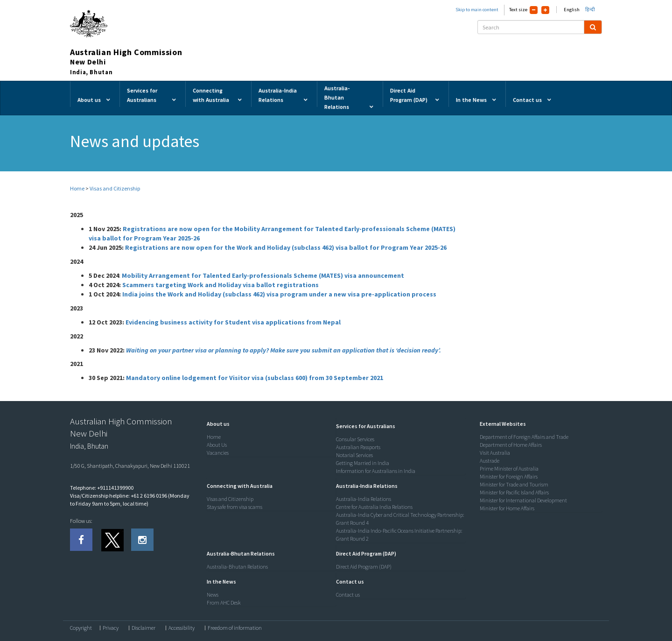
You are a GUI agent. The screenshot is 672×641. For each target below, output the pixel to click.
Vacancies (218, 453)
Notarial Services (354, 455)
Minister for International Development (523, 500)
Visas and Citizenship (115, 188)
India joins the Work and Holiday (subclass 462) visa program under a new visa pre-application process (279, 294)
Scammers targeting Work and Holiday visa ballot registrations (220, 285)
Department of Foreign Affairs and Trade (524, 437)
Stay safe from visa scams (234, 507)
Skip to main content (477, 10)
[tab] (269, 424)
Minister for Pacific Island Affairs (514, 492)
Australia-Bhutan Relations (237, 567)
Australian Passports (358, 447)
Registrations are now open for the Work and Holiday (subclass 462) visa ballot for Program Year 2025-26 (286, 247)
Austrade (490, 461)
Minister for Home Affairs (507, 508)
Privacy (111, 628)
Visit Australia (495, 453)
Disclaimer (143, 628)
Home (77, 188)
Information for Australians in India (376, 471)
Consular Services (355, 439)
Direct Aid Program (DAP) (364, 567)
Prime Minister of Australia (509, 468)
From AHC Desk (224, 602)
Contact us (348, 595)
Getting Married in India (363, 463)
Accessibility (182, 628)
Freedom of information (235, 628)
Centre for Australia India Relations (374, 507)
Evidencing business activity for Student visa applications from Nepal (233, 322)
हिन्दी (590, 10)
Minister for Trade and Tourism (514, 484)
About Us (217, 445)
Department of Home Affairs (511, 445)
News (213, 595)
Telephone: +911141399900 (102, 488)
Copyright (81, 628)
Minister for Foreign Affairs (509, 476)
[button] (216, 424)
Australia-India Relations (364, 499)
